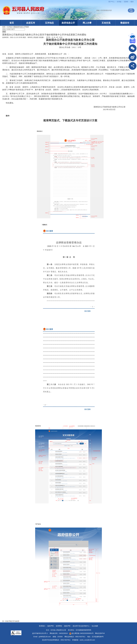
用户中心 (112, 2)
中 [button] (54, 37)
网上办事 (87, 23)
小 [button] (56, 37)
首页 (12, 23)
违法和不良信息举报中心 (81, 626)
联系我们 (42, 626)
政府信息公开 (68, 23)
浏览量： (42, 37)
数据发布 (125, 23)
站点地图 (95, 626)
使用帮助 (59, 626)
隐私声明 (67, 626)
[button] (119, 2)
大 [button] (53, 37)
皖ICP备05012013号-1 (40, 633)
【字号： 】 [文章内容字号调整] (52, 37)
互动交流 (106, 23)
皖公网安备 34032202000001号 (81, 633)
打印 (61, 37)
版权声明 (51, 626)
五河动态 (49, 23)
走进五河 (31, 23)
